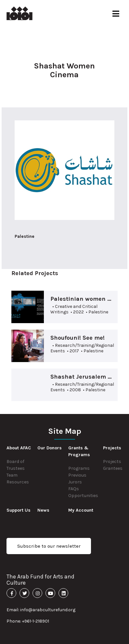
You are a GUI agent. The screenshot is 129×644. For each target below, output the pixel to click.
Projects (112, 462)
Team (12, 475)
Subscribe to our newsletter (49, 546)
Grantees (113, 468)
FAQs (74, 489)
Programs (79, 468)
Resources (18, 482)
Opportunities (83, 496)
